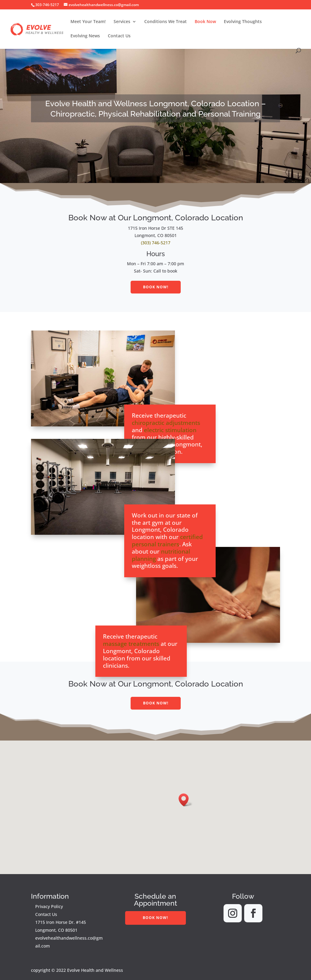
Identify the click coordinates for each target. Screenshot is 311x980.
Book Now (205, 22)
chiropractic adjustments (166, 423)
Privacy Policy (49, 906)
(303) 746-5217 (156, 243)
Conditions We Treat (166, 22)
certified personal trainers (167, 541)
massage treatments (131, 644)
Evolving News (85, 36)
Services (122, 22)
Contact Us (119, 36)
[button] (186, 800)
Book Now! (156, 287)
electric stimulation (170, 430)
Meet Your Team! (88, 22)
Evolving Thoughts (243, 22)
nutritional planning (161, 555)
